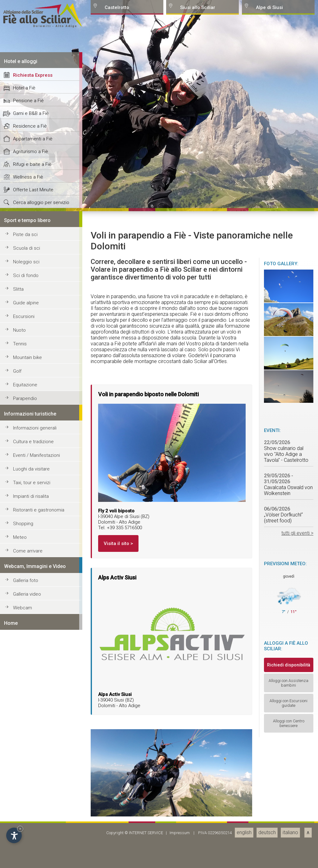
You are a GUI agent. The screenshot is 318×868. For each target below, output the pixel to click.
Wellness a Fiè (28, 660)
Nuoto (19, 813)
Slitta (18, 772)
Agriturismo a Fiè (31, 635)
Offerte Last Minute (33, 673)
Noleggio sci (26, 745)
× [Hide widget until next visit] (20, 829)
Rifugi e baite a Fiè (32, 648)
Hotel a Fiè (24, 571)
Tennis (20, 827)
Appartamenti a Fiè (33, 622)
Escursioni (24, 800)
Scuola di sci (27, 731)
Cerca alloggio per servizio (41, 686)
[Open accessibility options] (14, 835)
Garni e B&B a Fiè (31, 597)
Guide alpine (26, 786)
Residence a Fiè (30, 609)
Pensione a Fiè (28, 584)
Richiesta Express (33, 558)
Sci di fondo (26, 759)
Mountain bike (27, 841)
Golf (17, 854)
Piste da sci (25, 718)
